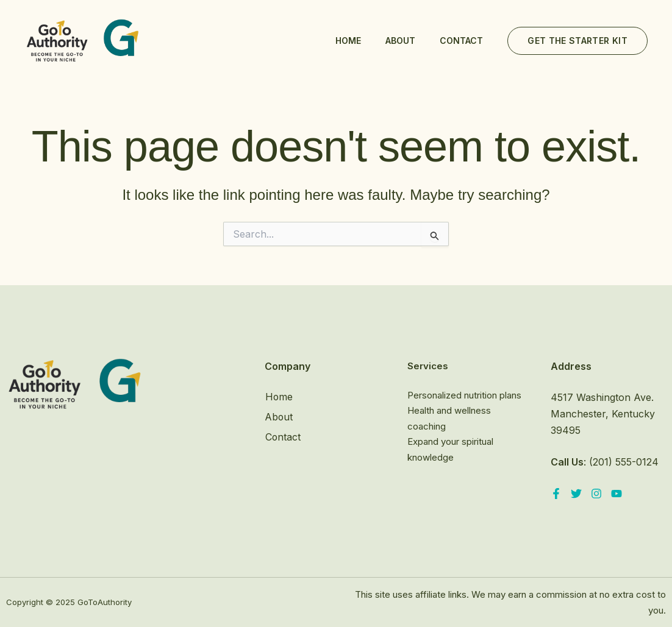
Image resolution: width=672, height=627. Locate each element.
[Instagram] (596, 494)
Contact (461, 41)
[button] (577, 41)
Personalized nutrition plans (464, 395)
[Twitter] (576, 494)
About (400, 41)
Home (348, 41)
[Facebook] (556, 494)
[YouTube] (617, 494)
